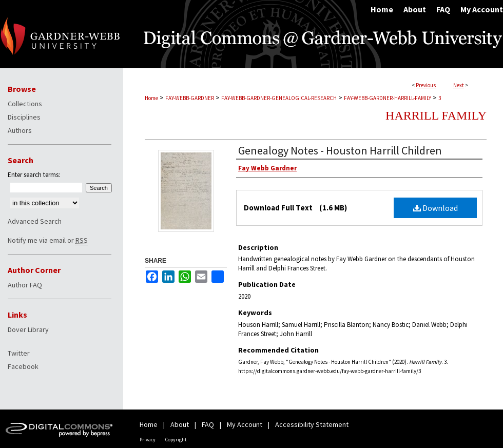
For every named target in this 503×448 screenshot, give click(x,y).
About (180, 424)
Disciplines (24, 117)
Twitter (19, 353)
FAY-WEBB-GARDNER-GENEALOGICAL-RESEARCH (279, 98)
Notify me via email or (48, 240)
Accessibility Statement (312, 424)
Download (436, 208)
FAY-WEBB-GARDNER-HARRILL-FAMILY (388, 98)
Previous (426, 85)
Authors (20, 130)
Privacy (148, 440)
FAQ (208, 424)
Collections (25, 104)
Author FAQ (25, 285)
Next (459, 85)
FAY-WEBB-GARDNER (190, 98)
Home (151, 98)
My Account (245, 424)
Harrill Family (436, 115)
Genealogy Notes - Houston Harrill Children (340, 150)
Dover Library (28, 329)
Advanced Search (35, 221)
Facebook (23, 366)
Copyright (176, 440)
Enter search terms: (34, 175)
